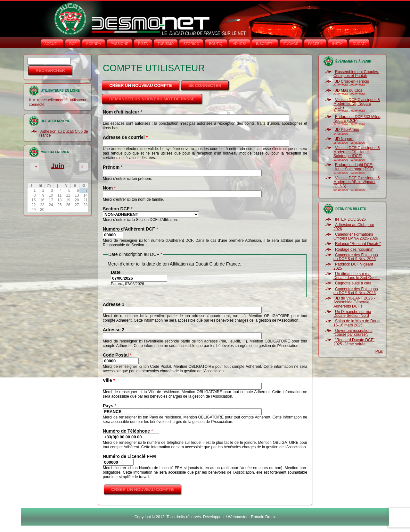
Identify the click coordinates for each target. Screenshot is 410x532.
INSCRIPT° (265, 44)
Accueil (52, 44)
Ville (109, 380)
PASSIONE (119, 44)
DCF (73, 44)
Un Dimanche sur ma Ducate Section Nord (352, 314)
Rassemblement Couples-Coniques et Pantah (356, 74)
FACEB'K (316, 44)
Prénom (113, 167)
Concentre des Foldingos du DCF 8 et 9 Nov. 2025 (356, 257)
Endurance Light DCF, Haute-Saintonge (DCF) (354, 167)
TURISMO (166, 44)
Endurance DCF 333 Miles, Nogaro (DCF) (357, 119)
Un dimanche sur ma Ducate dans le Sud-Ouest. (357, 276)
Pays (110, 406)
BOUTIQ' (216, 44)
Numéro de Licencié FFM (129, 456)
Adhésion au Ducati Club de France (63, 133)
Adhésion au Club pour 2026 (354, 227)
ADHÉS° (240, 44)
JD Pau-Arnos (347, 130)
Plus (379, 351)
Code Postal (117, 355)
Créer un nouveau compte (145, 84)
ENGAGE (291, 44)
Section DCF (118, 209)
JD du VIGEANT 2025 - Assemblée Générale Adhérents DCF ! (354, 302)
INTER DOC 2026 (350, 219)
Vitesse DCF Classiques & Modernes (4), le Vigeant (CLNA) (357, 182)
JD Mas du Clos (349, 90)
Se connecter (205, 85)
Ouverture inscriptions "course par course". (353, 333)
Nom (109, 188)
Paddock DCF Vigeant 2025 (353, 266)
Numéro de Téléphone (128, 431)
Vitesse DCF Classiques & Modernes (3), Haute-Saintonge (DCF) (357, 152)
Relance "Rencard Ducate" (358, 244)
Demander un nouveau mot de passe (152, 99)
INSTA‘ (338, 44)
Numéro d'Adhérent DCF (130, 229)
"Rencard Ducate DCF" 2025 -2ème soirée (354, 342)
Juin (57, 166)
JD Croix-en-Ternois (352, 81)
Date (116, 272)
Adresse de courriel (125, 137)
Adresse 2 (114, 330)
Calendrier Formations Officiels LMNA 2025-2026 (356, 236)
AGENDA (94, 44)
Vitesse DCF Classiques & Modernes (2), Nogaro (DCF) (357, 104)
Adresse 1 (114, 304)
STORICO (191, 44)
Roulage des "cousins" (354, 249)
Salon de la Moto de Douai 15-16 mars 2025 (357, 323)
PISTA (143, 44)
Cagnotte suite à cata (353, 283)
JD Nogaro (344, 139)
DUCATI (359, 44)
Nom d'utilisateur (123, 112)
